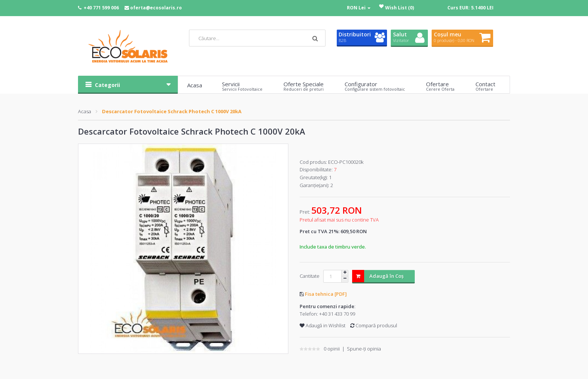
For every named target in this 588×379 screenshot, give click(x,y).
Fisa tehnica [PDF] (326, 294)
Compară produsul (374, 325)
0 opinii (332, 349)
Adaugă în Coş (378, 276)
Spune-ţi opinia (364, 349)
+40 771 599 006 (101, 8)
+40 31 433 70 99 (337, 314)
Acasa (85, 111)
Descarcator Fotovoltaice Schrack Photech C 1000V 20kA (172, 111)
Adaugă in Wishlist (322, 325)
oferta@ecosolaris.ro (156, 8)
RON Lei (359, 8)
